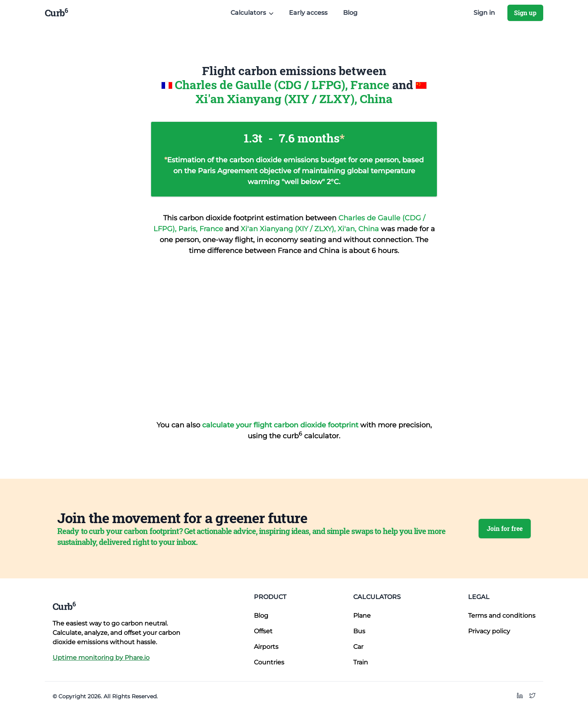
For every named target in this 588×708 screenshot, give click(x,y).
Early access (308, 13)
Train (361, 662)
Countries (269, 662)
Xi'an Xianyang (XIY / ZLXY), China (294, 99)
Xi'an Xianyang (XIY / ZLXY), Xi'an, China (311, 229)
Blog (350, 13)
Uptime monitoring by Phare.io (101, 658)
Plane (362, 616)
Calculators (377, 597)
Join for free (505, 528)
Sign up (525, 13)
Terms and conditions (502, 616)
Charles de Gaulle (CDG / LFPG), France (283, 85)
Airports (266, 647)
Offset (263, 631)
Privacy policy (489, 631)
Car (358, 647)
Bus (359, 631)
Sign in (484, 13)
